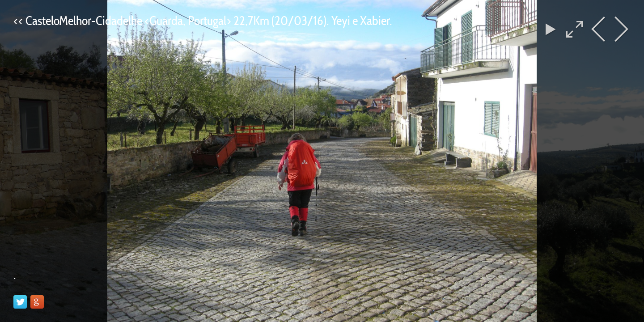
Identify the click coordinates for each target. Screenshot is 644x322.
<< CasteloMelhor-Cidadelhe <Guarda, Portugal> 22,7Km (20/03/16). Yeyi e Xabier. (203, 21)
